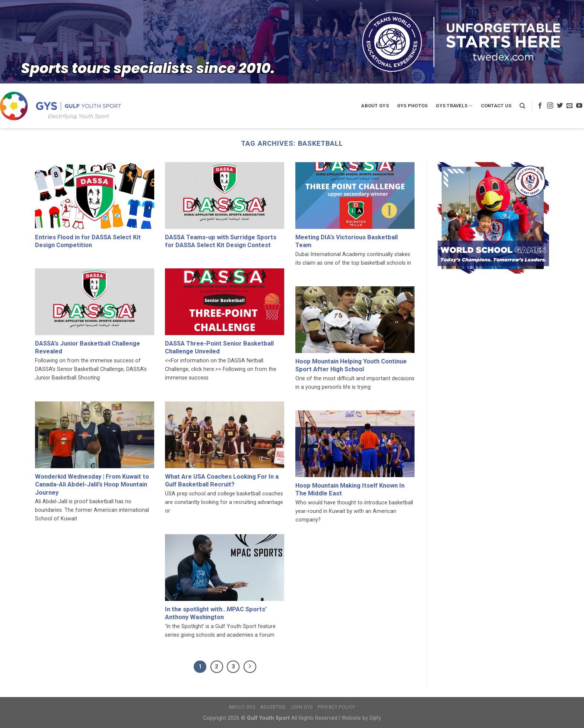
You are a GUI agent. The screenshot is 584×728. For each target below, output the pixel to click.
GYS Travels (454, 106)
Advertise (273, 707)
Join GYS (302, 707)
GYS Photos (412, 106)
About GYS (375, 106)
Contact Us (496, 106)
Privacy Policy (337, 707)
